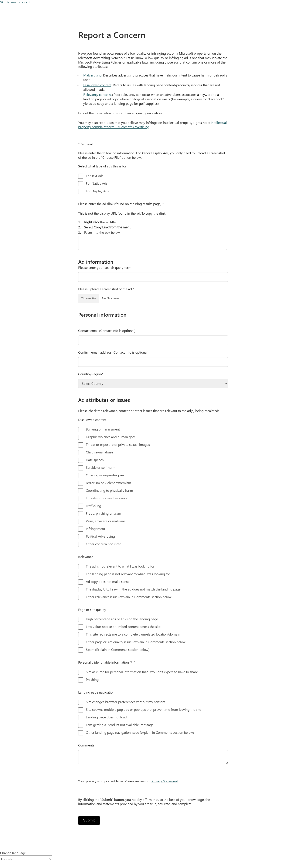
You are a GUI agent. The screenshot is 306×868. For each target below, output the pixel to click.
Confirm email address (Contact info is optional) (113, 352)
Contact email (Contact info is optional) (107, 331)
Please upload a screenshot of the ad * (106, 289)
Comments (86, 745)
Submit (89, 820)
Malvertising (92, 75)
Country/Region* (91, 374)
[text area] (153, 243)
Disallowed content (97, 85)
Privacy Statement (165, 781)
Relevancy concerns (98, 94)
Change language (13, 853)
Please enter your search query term (105, 268)
